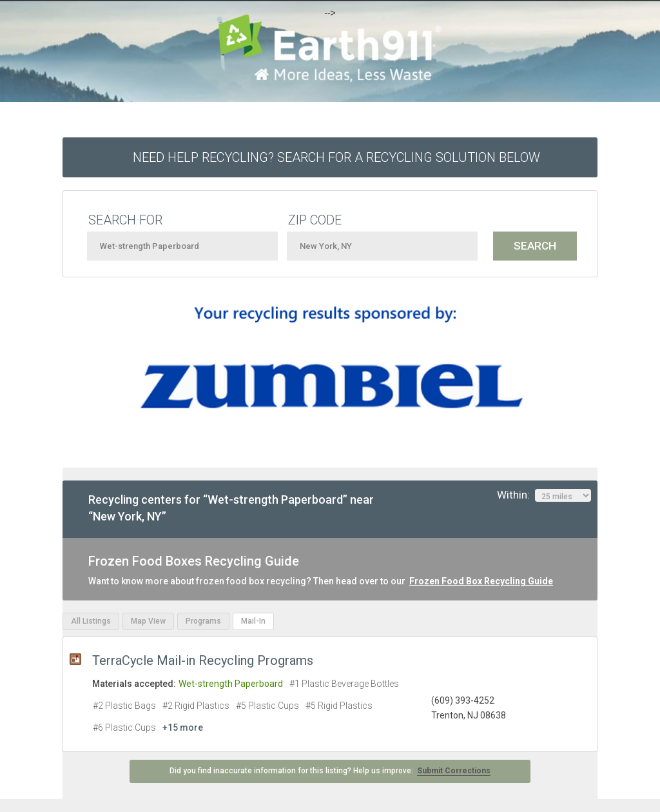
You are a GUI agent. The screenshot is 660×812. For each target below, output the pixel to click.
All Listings (91, 621)
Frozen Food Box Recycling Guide (481, 581)
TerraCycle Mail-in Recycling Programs (203, 660)
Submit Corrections (454, 771)
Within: (544, 495)
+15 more (183, 728)
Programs (203, 621)
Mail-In (253, 621)
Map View (148, 621)
